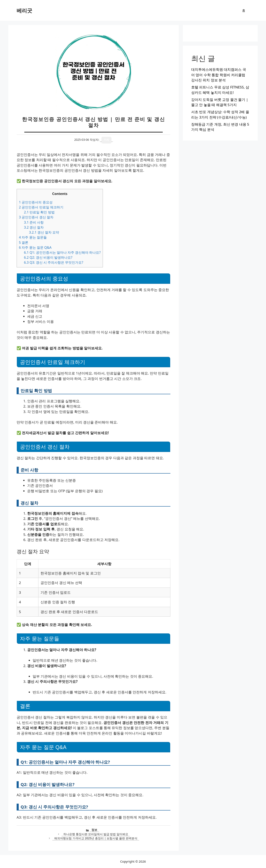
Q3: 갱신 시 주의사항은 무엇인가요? (54, 262)
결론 (24, 242)
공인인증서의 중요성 (36, 202)
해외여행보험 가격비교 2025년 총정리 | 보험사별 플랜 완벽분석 (96, 838)
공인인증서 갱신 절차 (36, 217)
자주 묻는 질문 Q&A (35, 247)
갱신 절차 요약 (44, 232)
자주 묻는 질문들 (33, 237)
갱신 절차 (34, 227)
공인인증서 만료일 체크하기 (41, 207)
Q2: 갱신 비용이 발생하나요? (48, 257)
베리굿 (24, 10)
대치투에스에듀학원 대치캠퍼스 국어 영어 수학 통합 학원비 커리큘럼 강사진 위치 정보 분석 (219, 75)
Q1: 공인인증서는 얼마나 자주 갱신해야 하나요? (62, 252)
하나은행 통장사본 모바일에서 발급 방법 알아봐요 (96, 834)
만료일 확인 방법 (39, 212)
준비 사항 (34, 222)
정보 (94, 830)
